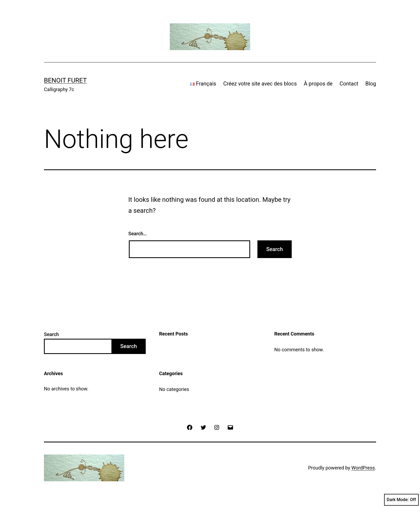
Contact (349, 84)
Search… (138, 234)
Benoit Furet (65, 80)
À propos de (318, 84)
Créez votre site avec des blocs (260, 84)
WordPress (363, 468)
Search (51, 334)
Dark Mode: (401, 500)
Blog (371, 84)
